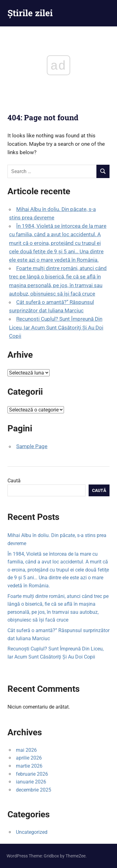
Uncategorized (32, 832)
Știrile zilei (30, 13)
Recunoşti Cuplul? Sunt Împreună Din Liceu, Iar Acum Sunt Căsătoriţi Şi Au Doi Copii (56, 327)
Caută (14, 481)
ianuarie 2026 (31, 782)
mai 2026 (26, 750)
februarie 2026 (32, 774)
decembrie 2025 (34, 790)
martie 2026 (29, 766)
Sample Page (32, 446)
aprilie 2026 (29, 758)
